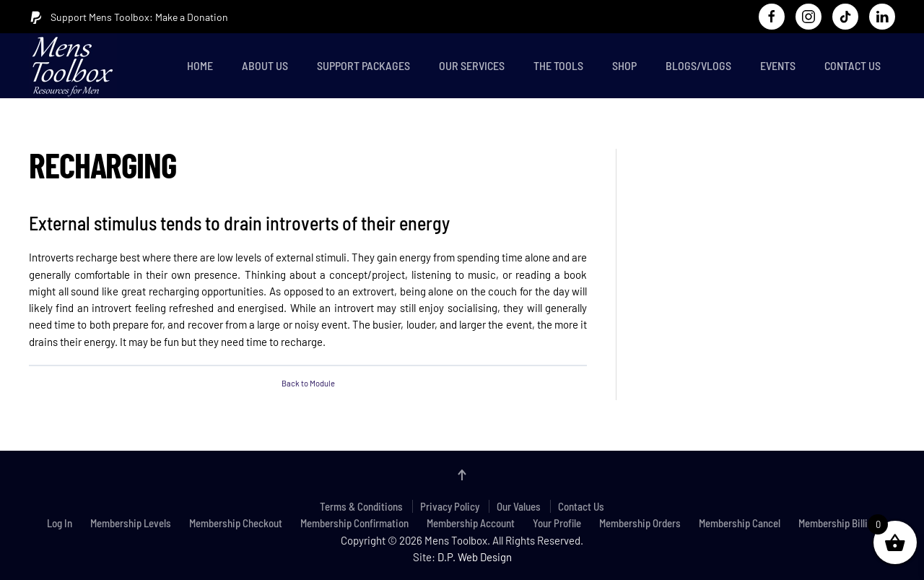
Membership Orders (640, 523)
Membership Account (471, 523)
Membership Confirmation (354, 523)
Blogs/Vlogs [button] (698, 65)
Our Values (519, 506)
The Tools (558, 65)
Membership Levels (131, 523)
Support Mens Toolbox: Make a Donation (128, 17)
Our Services (472, 65)
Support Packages (363, 65)
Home (200, 65)
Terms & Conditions (361, 506)
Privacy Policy (450, 506)
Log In (60, 523)
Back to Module (308, 383)
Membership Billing (838, 523)
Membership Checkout (236, 523)
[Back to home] (76, 66)
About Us (265, 65)
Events (778, 65)
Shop (624, 65)
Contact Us (853, 65)
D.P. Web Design (475, 557)
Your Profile (557, 523)
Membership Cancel (740, 523)
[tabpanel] (308, 281)
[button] (462, 475)
